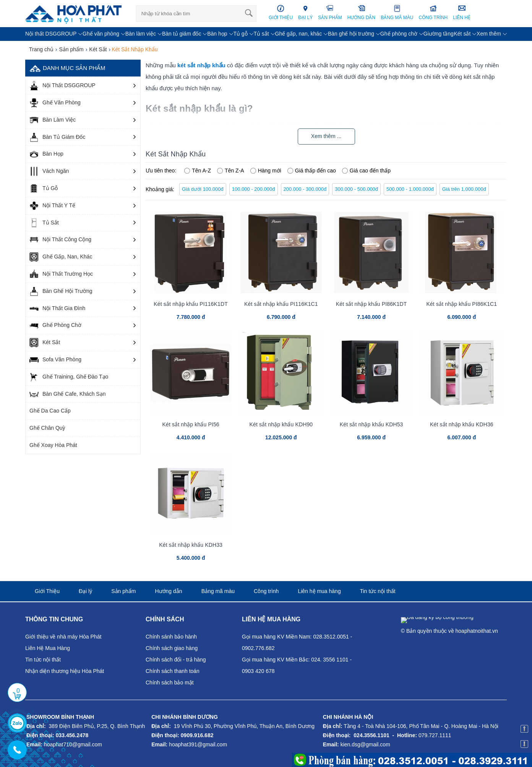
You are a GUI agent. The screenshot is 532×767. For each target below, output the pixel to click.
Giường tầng (439, 34)
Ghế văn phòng (101, 34)
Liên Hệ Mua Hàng (48, 648)
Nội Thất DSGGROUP (62, 86)
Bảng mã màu (218, 591)
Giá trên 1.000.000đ (464, 189)
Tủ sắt (261, 34)
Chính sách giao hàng (172, 648)
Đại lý (85, 591)
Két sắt (462, 34)
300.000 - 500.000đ (356, 189)
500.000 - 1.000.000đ (410, 189)
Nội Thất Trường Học (61, 274)
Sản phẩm (123, 591)
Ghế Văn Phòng (55, 103)
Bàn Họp (46, 154)
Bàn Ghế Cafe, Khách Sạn (67, 394)
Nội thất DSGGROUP (51, 34)
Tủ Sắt (44, 223)
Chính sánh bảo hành (171, 637)
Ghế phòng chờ (399, 34)
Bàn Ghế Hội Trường (61, 291)
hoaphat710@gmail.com (73, 744)
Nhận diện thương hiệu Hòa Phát (65, 671)
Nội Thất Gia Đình (57, 309)
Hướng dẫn (168, 591)
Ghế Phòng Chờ (55, 325)
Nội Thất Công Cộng (60, 240)
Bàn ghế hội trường (351, 34)
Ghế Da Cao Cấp (50, 411)
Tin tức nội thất (378, 591)
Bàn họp (217, 34)
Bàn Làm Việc (53, 120)
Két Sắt (45, 343)
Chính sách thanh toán (173, 671)
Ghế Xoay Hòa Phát (53, 445)
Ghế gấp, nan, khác (299, 34)
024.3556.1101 (371, 735)
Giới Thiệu (47, 591)
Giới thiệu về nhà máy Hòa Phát (63, 637)
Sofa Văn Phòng (55, 360)
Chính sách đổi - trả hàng (176, 660)
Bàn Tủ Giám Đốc (57, 137)
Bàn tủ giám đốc (182, 34)
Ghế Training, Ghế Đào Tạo (69, 377)
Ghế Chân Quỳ (47, 428)
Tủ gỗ (240, 34)
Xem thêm (489, 34)
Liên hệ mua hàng (319, 591)
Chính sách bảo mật (170, 682)
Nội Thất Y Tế (52, 206)
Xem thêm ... (326, 136)
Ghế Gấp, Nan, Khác (61, 257)
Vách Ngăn (49, 171)
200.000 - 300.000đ (305, 189)
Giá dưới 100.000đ (203, 189)
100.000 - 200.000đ (254, 189)
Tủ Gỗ (44, 188)
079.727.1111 (435, 735)
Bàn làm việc (141, 34)
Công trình (266, 591)
